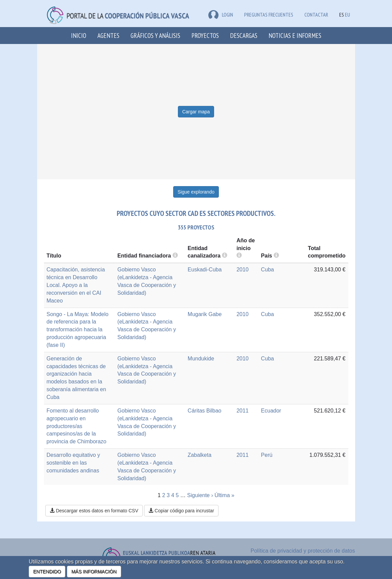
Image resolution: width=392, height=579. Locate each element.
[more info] (239, 256)
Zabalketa (200, 455)
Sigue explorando (196, 192)
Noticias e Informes (295, 35)
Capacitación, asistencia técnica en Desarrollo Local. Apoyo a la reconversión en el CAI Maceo (76, 285)
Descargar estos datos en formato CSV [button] (94, 511)
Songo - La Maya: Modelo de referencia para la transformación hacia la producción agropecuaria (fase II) (78, 330)
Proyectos (205, 35)
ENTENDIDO (47, 572)
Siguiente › (200, 495)
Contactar (316, 15)
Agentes (108, 35)
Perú (267, 455)
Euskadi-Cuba (205, 270)
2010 (243, 270)
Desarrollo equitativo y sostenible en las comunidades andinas (73, 463)
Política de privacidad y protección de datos (303, 551)
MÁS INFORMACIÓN (94, 572)
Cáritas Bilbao (205, 411)
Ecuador (271, 411)
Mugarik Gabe (205, 314)
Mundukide (201, 359)
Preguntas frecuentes (269, 15)
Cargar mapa (196, 112)
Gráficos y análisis (155, 35)
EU (348, 15)
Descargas (244, 35)
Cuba (268, 270)
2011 (243, 411)
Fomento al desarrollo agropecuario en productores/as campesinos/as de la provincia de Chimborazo (77, 426)
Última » (224, 495)
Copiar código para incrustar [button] (181, 511)
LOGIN (221, 15)
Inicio (79, 35)
